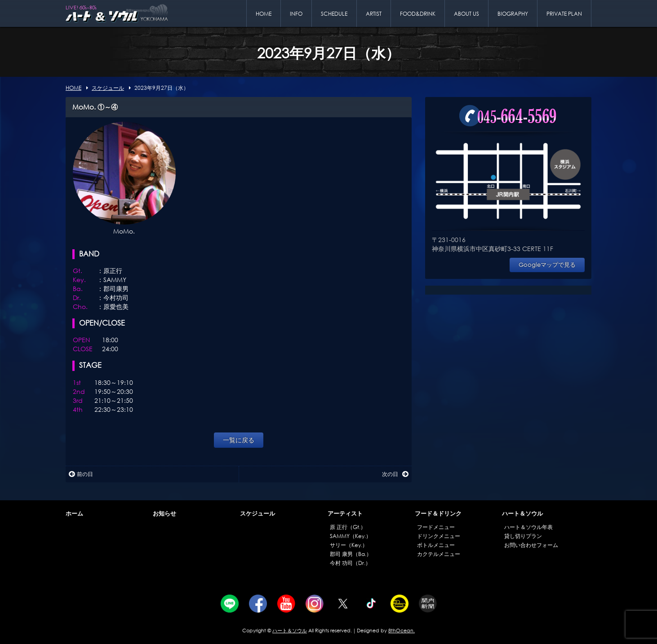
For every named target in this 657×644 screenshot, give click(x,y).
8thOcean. (402, 631)
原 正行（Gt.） (348, 527)
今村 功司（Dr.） (350, 563)
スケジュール (257, 514)
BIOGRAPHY (513, 14)
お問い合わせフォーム (531, 545)
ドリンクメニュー (439, 536)
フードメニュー (436, 527)
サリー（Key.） (349, 545)
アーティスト (345, 514)
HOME (264, 14)
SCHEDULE (334, 14)
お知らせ (164, 514)
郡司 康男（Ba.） (351, 554)
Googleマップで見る (547, 265)
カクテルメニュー (439, 554)
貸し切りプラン (523, 536)
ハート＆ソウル (522, 514)
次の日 (395, 474)
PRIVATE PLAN (564, 14)
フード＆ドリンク (438, 514)
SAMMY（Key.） (351, 536)
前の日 (81, 474)
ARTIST (374, 14)
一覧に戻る (239, 440)
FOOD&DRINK (418, 14)
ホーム (74, 514)
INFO (296, 14)
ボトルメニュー (436, 545)
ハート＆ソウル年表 (528, 527)
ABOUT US (466, 14)
